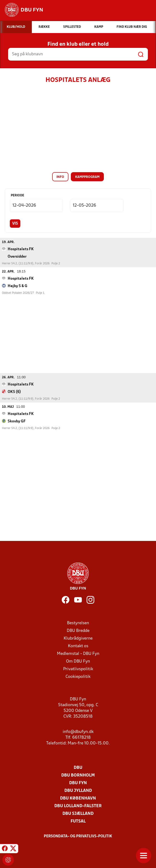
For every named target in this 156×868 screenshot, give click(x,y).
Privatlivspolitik (78, 669)
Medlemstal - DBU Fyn (78, 654)
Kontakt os (78, 646)
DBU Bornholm (78, 775)
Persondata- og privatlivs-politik (78, 836)
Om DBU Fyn (78, 661)
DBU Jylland (78, 791)
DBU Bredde (78, 631)
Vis (15, 224)
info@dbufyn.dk (78, 732)
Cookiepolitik (78, 677)
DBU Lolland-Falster (78, 806)
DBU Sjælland (78, 814)
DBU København (78, 798)
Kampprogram (87, 177)
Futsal (78, 821)
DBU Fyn (78, 783)
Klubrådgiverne (78, 638)
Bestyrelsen (78, 623)
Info (60, 177)
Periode (17, 196)
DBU (78, 768)
